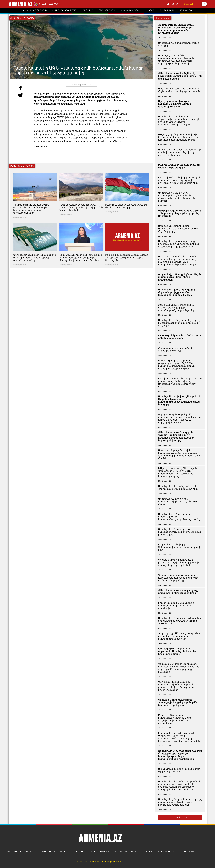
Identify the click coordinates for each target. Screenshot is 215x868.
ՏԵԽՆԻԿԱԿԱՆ (166, 852)
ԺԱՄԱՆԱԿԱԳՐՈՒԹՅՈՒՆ (53, 852)
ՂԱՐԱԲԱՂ (79, 852)
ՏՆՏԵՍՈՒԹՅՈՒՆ (100, 852)
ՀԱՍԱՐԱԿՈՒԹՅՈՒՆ (127, 852)
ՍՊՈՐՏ (148, 852)
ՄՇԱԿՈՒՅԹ (187, 852)
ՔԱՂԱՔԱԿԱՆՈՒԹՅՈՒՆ (20, 852)
